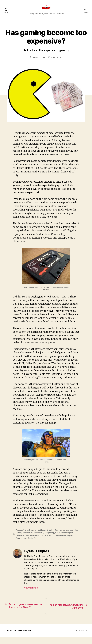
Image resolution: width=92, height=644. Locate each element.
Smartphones (22, 542)
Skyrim (70, 539)
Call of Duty (55, 533)
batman (34, 533)
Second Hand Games (58, 539)
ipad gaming (50, 536)
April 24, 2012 (57, 61)
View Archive (31, 591)
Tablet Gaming (35, 542)
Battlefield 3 (44, 533)
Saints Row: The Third (39, 539)
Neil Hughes (40, 61)
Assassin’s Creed (23, 533)
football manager (67, 533)
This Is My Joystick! (22, 638)
